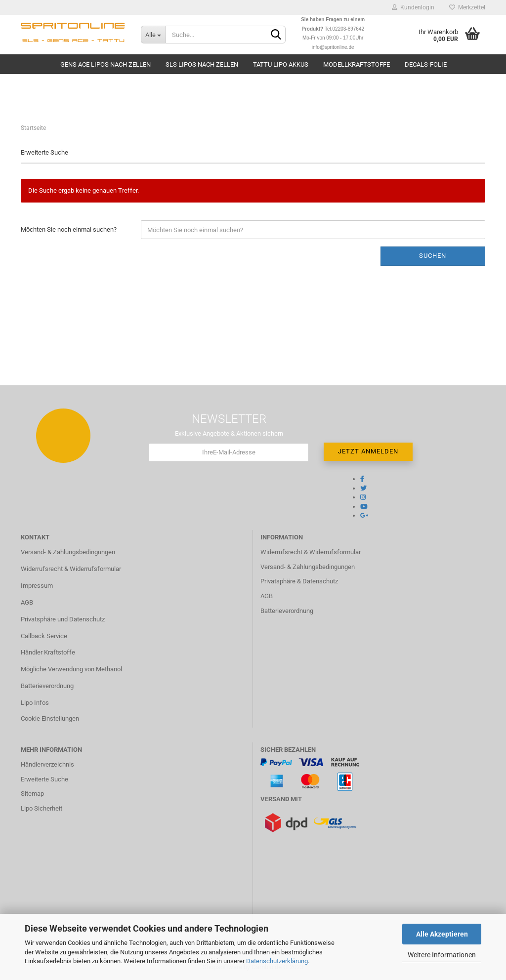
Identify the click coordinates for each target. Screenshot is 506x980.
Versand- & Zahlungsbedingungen (68, 552)
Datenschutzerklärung (277, 961)
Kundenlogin (413, 7)
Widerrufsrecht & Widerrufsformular (71, 569)
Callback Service (44, 636)
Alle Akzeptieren (442, 934)
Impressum (37, 586)
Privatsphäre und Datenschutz (63, 619)
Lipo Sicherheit (42, 808)
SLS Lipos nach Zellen (202, 64)
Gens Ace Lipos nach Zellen (105, 64)
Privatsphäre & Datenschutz (299, 581)
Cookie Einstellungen (50, 718)
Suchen (433, 256)
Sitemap (32, 794)
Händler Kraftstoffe (48, 652)
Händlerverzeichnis (47, 764)
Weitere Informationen (442, 955)
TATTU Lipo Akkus (281, 64)
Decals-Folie (426, 64)
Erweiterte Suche (44, 779)
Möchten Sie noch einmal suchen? (69, 229)
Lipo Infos (35, 703)
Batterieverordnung (47, 686)
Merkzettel (467, 7)
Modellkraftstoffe (357, 64)
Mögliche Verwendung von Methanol (71, 669)
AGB (27, 602)
